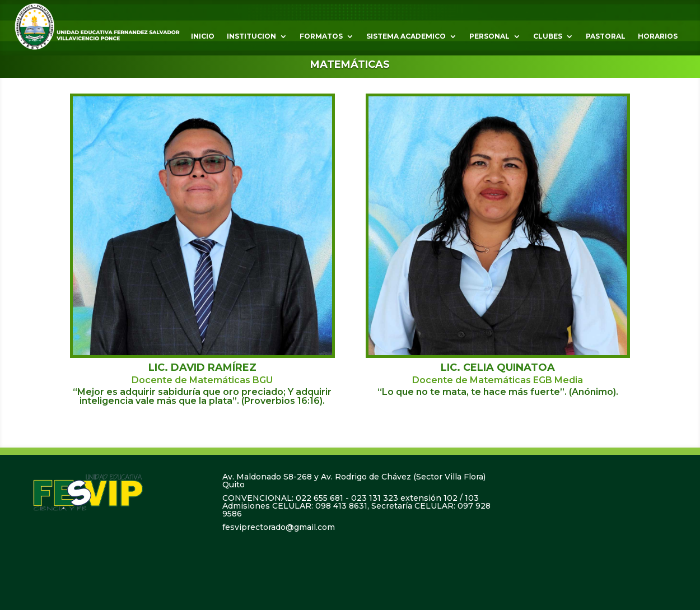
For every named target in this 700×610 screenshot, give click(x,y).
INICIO (203, 36)
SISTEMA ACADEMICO (406, 36)
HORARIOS (658, 36)
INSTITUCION (251, 36)
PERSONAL (489, 36)
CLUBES (548, 36)
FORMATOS (321, 36)
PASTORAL (606, 36)
